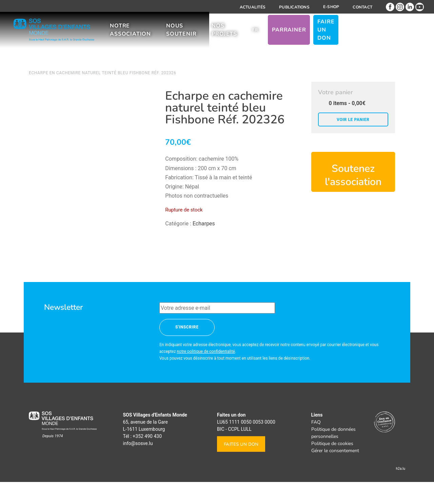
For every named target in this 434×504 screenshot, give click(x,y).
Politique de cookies (332, 466)
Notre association (148, 34)
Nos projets (262, 34)
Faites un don (241, 466)
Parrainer (334, 34)
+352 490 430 (147, 458)
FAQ (316, 444)
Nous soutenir (209, 34)
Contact (362, 7)
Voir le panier (353, 120)
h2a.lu (401, 491)
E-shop (331, 7)
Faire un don (376, 34)
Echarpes (204, 224)
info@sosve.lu (138, 465)
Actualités (253, 7)
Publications (294, 7)
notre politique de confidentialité (206, 374)
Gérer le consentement (335, 473)
